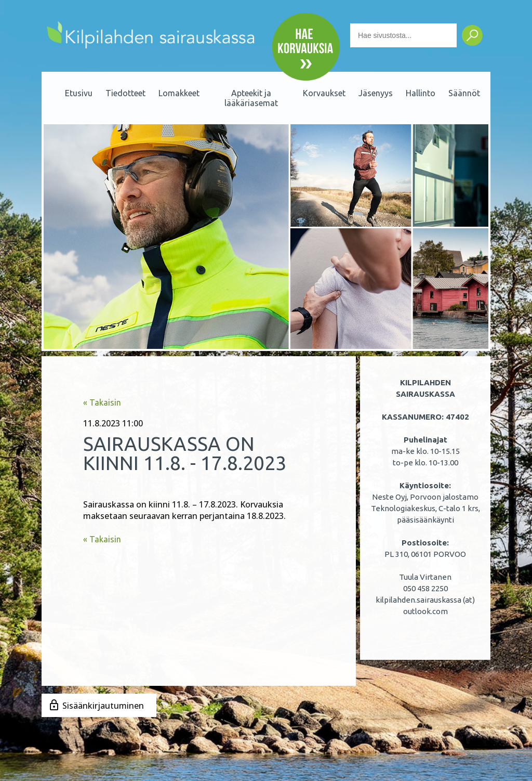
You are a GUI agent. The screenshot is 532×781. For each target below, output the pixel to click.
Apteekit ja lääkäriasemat (251, 98)
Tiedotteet (125, 93)
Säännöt (464, 93)
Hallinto (421, 93)
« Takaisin (102, 402)
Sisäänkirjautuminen (103, 706)
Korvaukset (324, 93)
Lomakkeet (179, 93)
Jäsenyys (376, 93)
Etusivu (79, 93)
